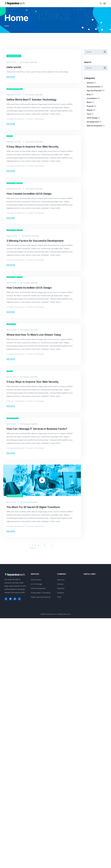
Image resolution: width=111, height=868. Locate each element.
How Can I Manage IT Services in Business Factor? (37, 679)
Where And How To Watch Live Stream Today (34, 522)
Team (59, 847)
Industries (61, 838)
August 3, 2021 (12, 361)
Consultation (92, 98)
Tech (10, 198)
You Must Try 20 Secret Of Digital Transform (33, 757)
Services (60, 834)
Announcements (93, 87)
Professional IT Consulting (41, 843)
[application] (42, 730)
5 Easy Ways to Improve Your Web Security (33, 209)
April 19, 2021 (11, 439)
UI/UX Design (13, 667)
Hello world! (14, 67)
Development (19, 150)
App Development (15, 119)
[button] (42, 730)
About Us (61, 830)
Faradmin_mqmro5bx (30, 62)
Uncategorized (14, 56)
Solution (31, 150)
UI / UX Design (36, 834)
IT (26, 150)
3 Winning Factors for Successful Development (35, 366)
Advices (90, 83)
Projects (90, 106)
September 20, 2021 (14, 126)
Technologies (39, 150)
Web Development (15, 746)
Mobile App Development (41, 847)
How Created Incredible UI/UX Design (29, 287)
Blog (89, 94)
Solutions (61, 843)
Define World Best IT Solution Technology (31, 131)
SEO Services (36, 830)
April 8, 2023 (11, 62)
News (89, 102)
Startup (11, 276)
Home (7, 26)
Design (11, 150)
